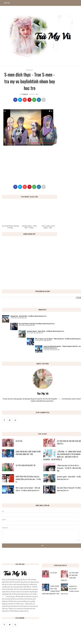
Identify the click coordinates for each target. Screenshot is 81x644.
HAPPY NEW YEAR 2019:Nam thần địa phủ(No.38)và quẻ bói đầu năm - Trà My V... (28, 479)
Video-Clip (30, 70)
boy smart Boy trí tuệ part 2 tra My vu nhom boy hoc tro (37, 324)
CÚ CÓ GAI (19, 441)
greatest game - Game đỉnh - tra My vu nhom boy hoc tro (46, 331)
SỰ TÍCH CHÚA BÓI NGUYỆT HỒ (25, 465)
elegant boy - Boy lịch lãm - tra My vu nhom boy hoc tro (28, 316)
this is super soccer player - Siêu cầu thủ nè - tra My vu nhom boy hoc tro (28, 489)
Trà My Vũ (25, 94)
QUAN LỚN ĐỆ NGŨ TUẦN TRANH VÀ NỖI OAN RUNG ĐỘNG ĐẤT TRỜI (28, 453)
